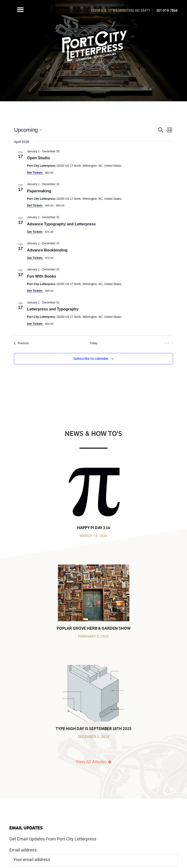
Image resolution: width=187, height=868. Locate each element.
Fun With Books (42, 276)
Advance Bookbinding (47, 250)
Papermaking (39, 191)
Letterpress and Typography (53, 309)
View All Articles (93, 762)
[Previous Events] (21, 343)
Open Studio (38, 158)
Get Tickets (35, 173)
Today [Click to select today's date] (93, 343)
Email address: (24, 850)
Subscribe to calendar (91, 359)
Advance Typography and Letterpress (61, 224)
